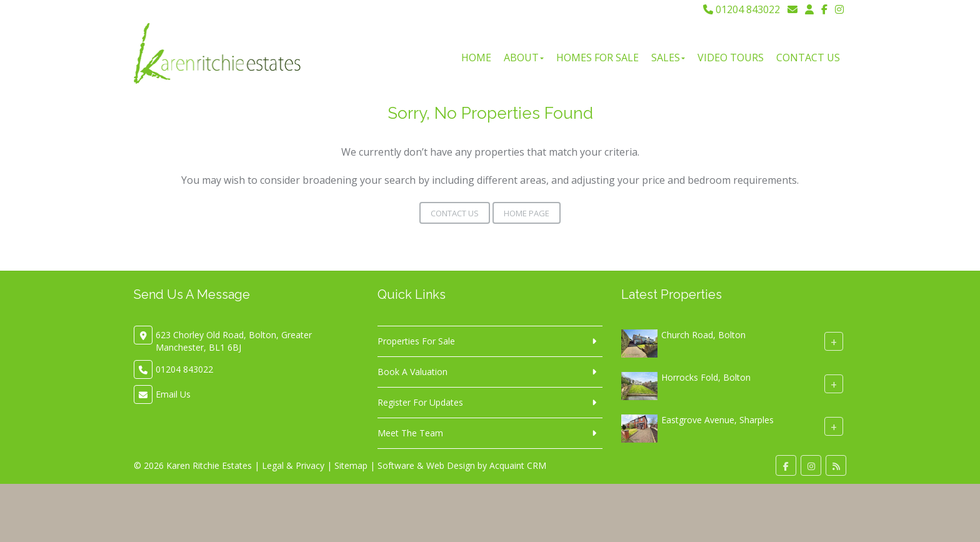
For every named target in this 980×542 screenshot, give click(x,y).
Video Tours (731, 58)
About (524, 58)
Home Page (527, 213)
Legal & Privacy (293, 465)
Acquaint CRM (518, 465)
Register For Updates (420, 402)
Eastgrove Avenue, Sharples (717, 420)
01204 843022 (742, 9)
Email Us (173, 394)
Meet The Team (410, 433)
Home (476, 58)
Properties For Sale (416, 341)
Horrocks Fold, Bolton (706, 377)
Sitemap (351, 465)
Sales (668, 58)
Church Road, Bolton (703, 335)
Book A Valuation (412, 372)
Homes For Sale (597, 58)
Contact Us (808, 58)
